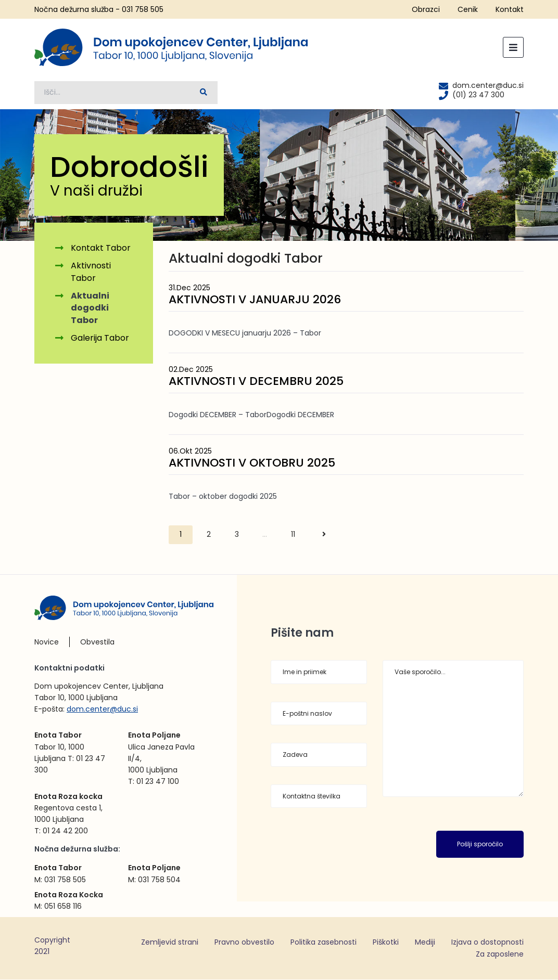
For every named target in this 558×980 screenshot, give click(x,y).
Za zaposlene (500, 955)
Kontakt (510, 9)
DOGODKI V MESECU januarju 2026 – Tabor (245, 333)
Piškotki (386, 942)
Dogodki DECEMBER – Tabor (218, 415)
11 (293, 535)
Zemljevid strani (170, 942)
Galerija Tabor (100, 338)
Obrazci (426, 9)
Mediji (425, 942)
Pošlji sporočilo (480, 844)
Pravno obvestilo (244, 942)
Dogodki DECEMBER (300, 415)
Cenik (468, 9)
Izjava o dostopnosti (487, 942)
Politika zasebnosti (324, 942)
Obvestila (97, 642)
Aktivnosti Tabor (91, 272)
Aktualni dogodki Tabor (90, 308)
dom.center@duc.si (102, 709)
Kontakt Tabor (101, 248)
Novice (47, 642)
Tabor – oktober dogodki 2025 (223, 497)
